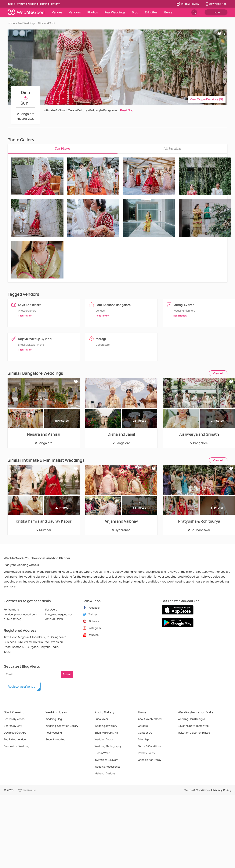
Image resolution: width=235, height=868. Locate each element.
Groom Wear (102, 753)
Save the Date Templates (193, 726)
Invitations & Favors (106, 760)
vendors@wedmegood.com (20, 614)
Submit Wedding (55, 739)
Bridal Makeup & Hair (107, 733)
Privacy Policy (146, 753)
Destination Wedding (16, 746)
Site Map (143, 739)
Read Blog (127, 110)
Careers (143, 726)
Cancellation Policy (150, 760)
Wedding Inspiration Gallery (62, 726)
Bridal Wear (101, 719)
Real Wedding (54, 733)
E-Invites (151, 12)
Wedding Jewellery (106, 726)
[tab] (63, 149)
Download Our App (15, 733)
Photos (93, 12)
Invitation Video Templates (194, 733)
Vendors (75, 12)
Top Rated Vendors (15, 739)
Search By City (13, 726)
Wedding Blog (54, 719)
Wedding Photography (108, 746)
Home (11, 23)
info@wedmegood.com (59, 614)
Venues (57, 12)
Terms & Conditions (150, 746)
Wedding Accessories (107, 767)
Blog (135, 12)
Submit (67, 674)
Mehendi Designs (105, 773)
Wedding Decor (104, 739)
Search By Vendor (15, 719)
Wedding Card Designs (191, 719)
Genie (168, 12)
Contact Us (145, 733)
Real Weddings (115, 12)
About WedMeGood (150, 719)
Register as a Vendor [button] (22, 686)
